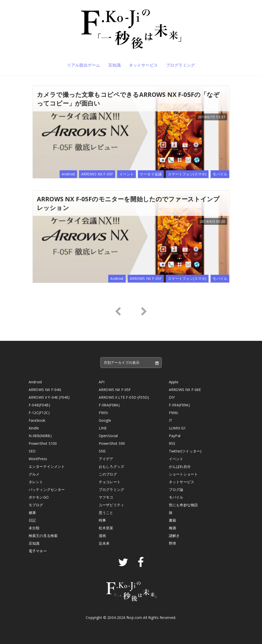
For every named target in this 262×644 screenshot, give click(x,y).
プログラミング (181, 65)
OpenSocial (108, 436)
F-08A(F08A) (109, 405)
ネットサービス (143, 65)
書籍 (172, 520)
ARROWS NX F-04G (45, 390)
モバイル (220, 174)
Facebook (37, 420)
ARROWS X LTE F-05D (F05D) (124, 397)
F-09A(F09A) (179, 405)
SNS (102, 451)
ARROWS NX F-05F (97, 174)
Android (68, 174)
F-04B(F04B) (39, 405)
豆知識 (114, 65)
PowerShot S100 (43, 443)
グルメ (34, 474)
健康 (32, 513)
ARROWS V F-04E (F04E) (49, 397)
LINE (103, 428)
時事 (102, 520)
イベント (127, 174)
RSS (172, 443)
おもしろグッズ (111, 466)
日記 (32, 520)
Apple (174, 382)
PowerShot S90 (112, 443)
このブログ (108, 474)
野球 (172, 543)
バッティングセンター (47, 489)
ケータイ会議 (151, 174)
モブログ (36, 505)
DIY (172, 397)
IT (171, 420)
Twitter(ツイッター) (185, 451)
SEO (32, 451)
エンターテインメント (47, 466)
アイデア (106, 459)
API (102, 382)
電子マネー (38, 551)
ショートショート (183, 474)
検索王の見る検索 (43, 536)
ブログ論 (176, 489)
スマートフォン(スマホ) (187, 174)
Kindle (34, 428)
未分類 (34, 528)
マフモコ (106, 497)
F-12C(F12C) (39, 413)
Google (105, 420)
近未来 (104, 543)
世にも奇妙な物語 (183, 505)
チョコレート (110, 482)
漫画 (102, 536)
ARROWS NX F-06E (185, 390)
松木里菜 (106, 528)
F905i (103, 413)
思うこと (106, 513)
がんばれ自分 (180, 466)
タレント (36, 482)
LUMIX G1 (177, 428)
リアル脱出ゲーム (84, 65)
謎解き (174, 536)
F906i (173, 413)
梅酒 (172, 528)
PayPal (175, 436)
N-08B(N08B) (40, 436)
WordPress (38, 459)
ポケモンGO (39, 497)
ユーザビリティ (111, 505)
